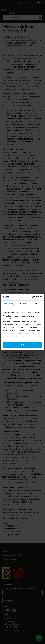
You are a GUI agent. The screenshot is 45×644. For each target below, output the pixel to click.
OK (22, 345)
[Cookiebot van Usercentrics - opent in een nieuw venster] (32, 297)
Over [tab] (37, 304)
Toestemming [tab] (9, 304)
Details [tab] (23, 304)
